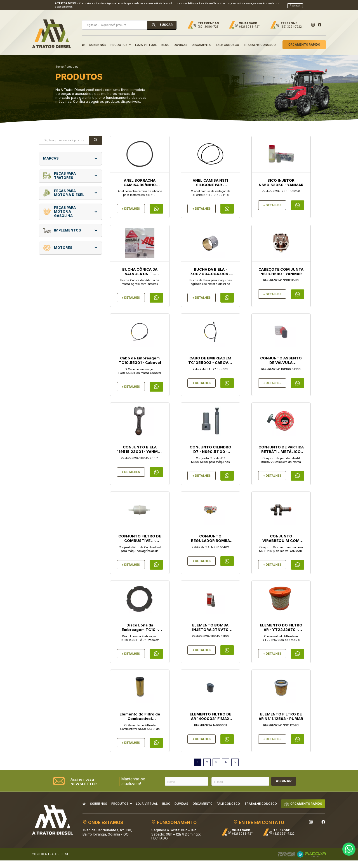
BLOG (165, 41)
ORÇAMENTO (202, 41)
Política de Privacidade (199, 1)
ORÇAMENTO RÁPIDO (304, 41)
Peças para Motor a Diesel (64, 189)
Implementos (62, 227)
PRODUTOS (121, 41)
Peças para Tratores (59, 172)
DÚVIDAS (181, 41)
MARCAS (51, 155)
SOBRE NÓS (98, 41)
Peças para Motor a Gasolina (59, 208)
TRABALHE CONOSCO (260, 41)
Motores (58, 244)
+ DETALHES (131, 205)
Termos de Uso (222, 1)
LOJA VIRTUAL (146, 41)
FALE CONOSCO (228, 41)
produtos (72, 63)
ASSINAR (284, 777)
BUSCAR (162, 21)
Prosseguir (295, 3)
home (60, 63)
